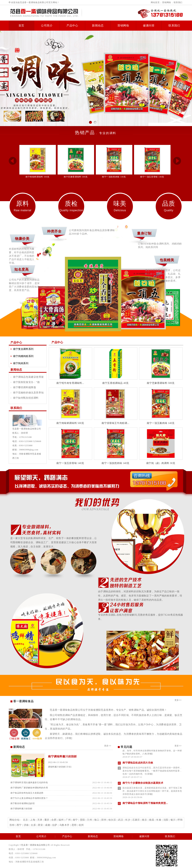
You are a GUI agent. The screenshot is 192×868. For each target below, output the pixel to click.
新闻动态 (98, 26)
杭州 (81, 825)
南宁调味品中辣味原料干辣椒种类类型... (145, 805)
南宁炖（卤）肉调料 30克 (161, 463)
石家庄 (136, 820)
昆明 (74, 825)
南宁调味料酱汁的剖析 (62, 756)
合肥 (54, 820)
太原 (33, 825)
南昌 (152, 820)
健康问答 (149, 26)
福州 (61, 820)
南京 (144, 820)
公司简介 (47, 26)
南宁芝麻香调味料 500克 (76, 177)
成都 (48, 825)
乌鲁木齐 (64, 825)
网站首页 (155, 2)
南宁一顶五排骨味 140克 (152, 177)
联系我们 (178, 2)
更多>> (178, 700)
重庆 (47, 820)
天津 (40, 820)
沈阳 (166, 820)
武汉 (121, 820)
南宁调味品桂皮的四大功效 (138, 764)
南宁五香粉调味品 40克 (115, 383)
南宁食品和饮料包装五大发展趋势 (27, 793)
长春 (159, 820)
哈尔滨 (112, 820)
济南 (26, 825)
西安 (40, 825)
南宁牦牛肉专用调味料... (70, 383)
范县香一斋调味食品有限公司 (35, 845)
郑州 (104, 820)
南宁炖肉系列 (21, 363)
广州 (68, 820)
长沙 (128, 820)
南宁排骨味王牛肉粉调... (115, 423)
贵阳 (82, 820)
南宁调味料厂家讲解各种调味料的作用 (29, 788)
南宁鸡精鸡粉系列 (23, 356)
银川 (173, 820)
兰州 (89, 820)
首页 (21, 26)
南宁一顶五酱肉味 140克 (161, 423)
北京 (25, 820)
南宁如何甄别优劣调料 (26, 398)
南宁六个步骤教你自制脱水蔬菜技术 (143, 784)
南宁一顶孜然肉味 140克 (114, 177)
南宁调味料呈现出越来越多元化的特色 (29, 782)
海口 (97, 820)
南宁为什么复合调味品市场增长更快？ (29, 798)
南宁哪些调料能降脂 (25, 387)
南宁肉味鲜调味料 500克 (37, 177)
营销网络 (167, 2)
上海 (33, 820)
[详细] (69, 738)
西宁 (19, 825)
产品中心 (72, 26)
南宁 (75, 820)
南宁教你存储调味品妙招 (23, 803)
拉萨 (55, 825)
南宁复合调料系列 (23, 349)
